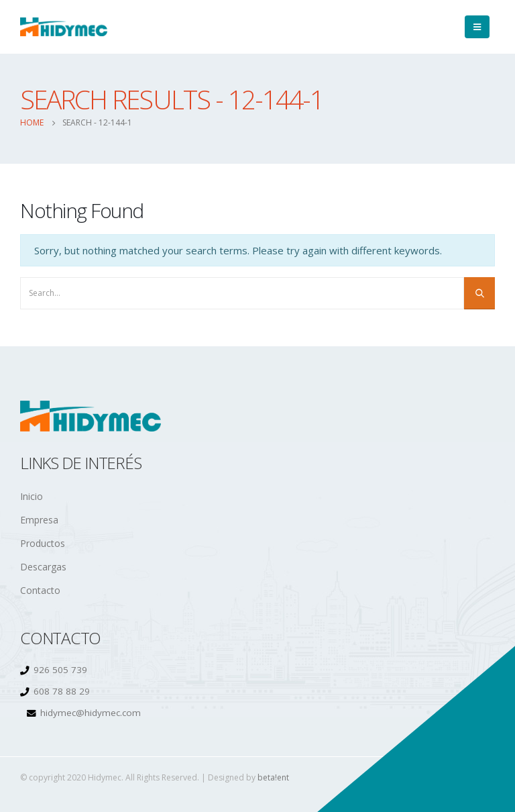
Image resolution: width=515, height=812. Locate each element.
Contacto (40, 590)
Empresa (39, 520)
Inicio (32, 496)
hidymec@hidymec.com (91, 713)
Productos (43, 543)
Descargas (43, 567)
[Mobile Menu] (477, 27)
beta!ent (273, 777)
